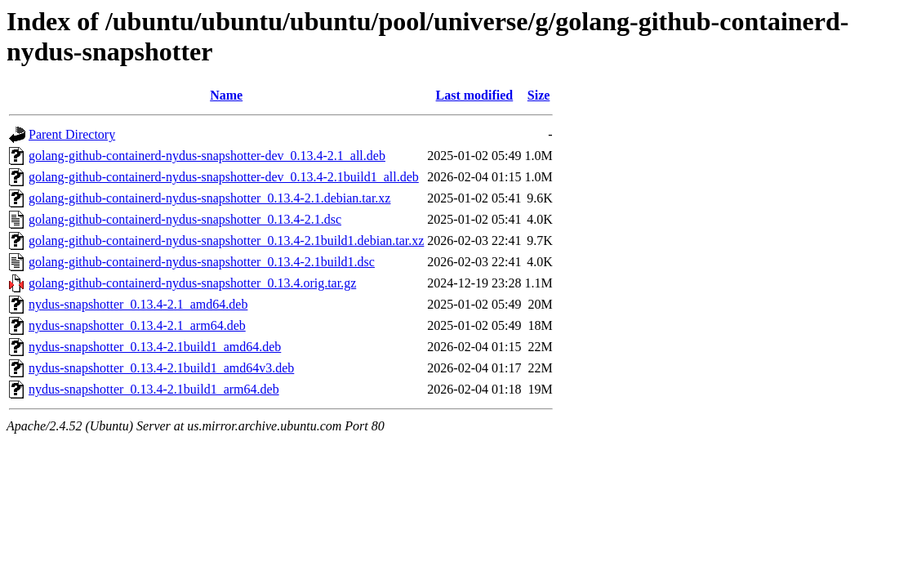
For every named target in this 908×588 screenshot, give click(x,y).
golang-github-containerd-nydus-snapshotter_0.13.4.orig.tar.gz (192, 283)
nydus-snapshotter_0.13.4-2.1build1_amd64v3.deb (161, 368)
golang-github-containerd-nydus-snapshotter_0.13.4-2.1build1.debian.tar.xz (226, 241)
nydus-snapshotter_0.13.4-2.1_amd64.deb (138, 304)
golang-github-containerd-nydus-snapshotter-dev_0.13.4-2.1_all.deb (207, 156)
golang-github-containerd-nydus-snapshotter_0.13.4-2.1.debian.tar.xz (209, 198)
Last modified (475, 95)
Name (226, 95)
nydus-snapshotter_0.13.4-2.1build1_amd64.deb (155, 347)
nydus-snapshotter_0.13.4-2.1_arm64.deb (137, 325)
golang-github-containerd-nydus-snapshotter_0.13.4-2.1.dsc (185, 219)
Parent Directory (72, 134)
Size (539, 95)
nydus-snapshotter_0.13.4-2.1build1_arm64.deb (154, 389)
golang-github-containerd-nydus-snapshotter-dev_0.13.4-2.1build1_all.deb (224, 177)
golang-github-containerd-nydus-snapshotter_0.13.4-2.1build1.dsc (202, 262)
